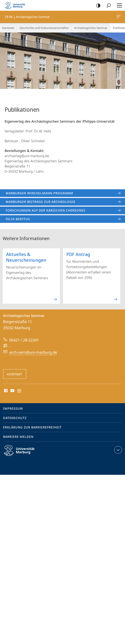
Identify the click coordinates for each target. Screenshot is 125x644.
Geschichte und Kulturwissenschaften (44, 28)
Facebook (5, 391)
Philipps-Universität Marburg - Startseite (16, 5)
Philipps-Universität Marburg (23, 454)
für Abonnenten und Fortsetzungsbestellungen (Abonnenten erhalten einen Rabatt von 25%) (92, 275)
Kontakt (15, 374)
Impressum (13, 409)
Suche (107, 6)
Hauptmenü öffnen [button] (118, 5)
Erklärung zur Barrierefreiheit (32, 427)
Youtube (12, 391)
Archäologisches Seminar (91, 28)
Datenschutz (15, 418)
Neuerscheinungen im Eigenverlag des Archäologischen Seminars (32, 275)
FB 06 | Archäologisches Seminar (118, 17)
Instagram (19, 391)
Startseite (8, 28)
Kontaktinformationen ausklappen (118, 450)
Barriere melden (18, 437)
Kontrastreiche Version (97, 6)
